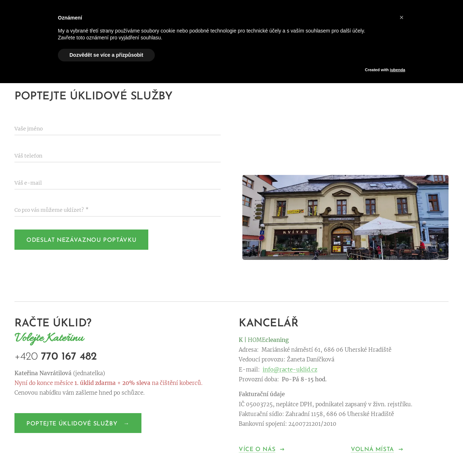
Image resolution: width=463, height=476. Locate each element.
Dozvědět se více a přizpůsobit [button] (106, 55)
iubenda (398, 70)
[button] (402, 17)
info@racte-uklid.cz (290, 370)
